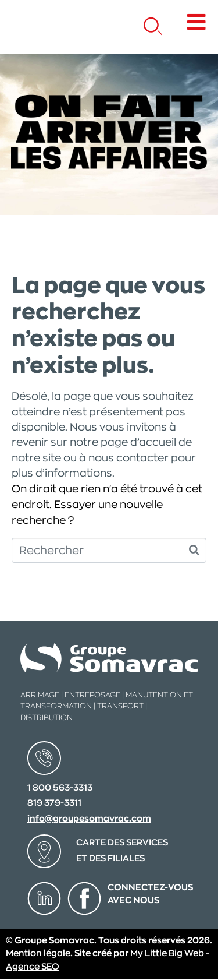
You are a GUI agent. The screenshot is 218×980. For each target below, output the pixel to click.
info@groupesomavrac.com (89, 819)
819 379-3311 (54, 803)
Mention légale (38, 953)
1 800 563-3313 (60, 788)
